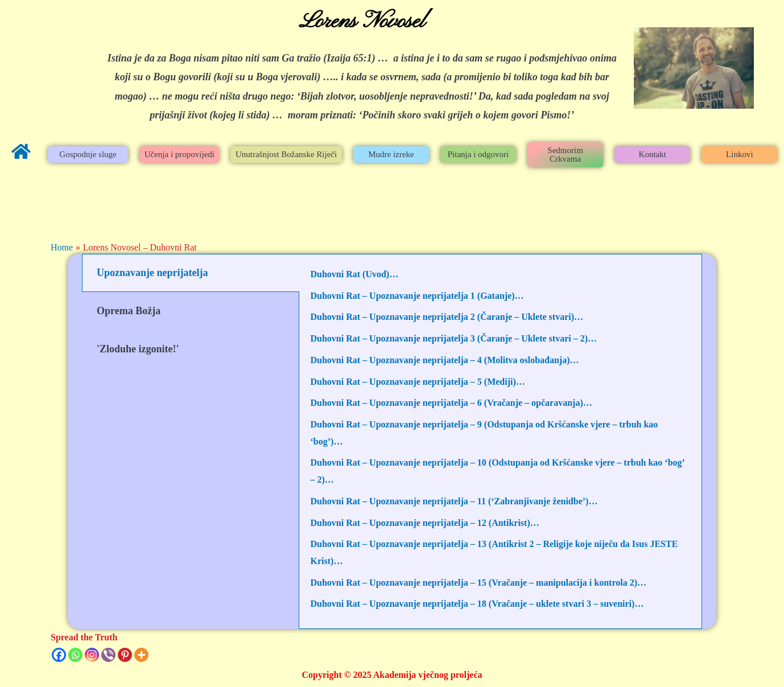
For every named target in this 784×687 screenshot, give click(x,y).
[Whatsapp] (75, 655)
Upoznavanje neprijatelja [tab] (152, 273)
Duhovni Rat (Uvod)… (355, 274)
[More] (141, 655)
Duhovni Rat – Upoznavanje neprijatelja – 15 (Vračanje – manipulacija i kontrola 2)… (479, 583)
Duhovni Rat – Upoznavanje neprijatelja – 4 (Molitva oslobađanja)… (445, 360)
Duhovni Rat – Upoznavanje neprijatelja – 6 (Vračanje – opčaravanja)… (451, 403)
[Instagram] (92, 655)
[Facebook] (59, 655)
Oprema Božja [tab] (129, 311)
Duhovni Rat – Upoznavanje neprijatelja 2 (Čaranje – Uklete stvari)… (447, 317)
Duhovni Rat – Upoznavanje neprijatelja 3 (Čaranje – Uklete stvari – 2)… (454, 338)
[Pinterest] (125, 655)
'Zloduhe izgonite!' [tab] (138, 349)
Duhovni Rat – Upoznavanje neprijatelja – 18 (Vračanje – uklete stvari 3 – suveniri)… (477, 604)
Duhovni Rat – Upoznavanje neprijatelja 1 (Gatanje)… (417, 296)
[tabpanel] (501, 441)
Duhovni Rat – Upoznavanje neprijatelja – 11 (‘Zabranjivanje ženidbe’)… (454, 501)
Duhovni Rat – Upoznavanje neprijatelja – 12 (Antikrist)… (425, 523)
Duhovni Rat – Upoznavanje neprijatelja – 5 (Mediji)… (418, 382)
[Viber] (108, 655)
